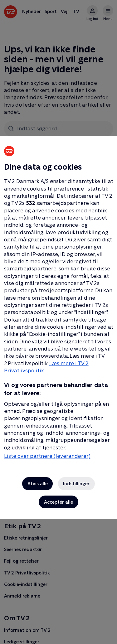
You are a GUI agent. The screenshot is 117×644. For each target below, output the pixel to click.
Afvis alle (38, 484)
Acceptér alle (58, 502)
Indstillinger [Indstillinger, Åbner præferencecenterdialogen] (76, 484)
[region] (58, 322)
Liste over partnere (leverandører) (47, 456)
